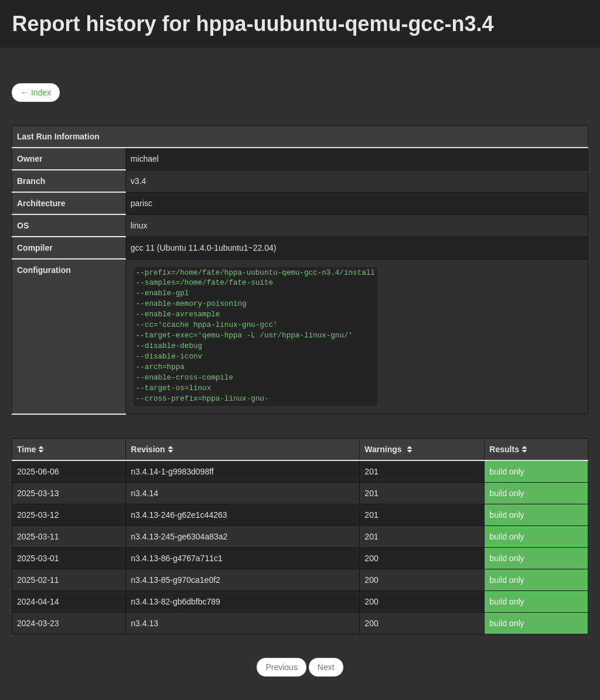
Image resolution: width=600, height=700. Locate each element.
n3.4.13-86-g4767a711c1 (176, 558)
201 (371, 472)
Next (326, 667)
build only (507, 472)
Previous (281, 667)
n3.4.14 (144, 493)
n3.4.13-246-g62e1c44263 (179, 515)
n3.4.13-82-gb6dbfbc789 (175, 602)
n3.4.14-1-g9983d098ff (172, 472)
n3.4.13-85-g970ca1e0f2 (175, 580)
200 (371, 558)
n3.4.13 (144, 623)
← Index (36, 93)
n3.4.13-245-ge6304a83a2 (179, 537)
